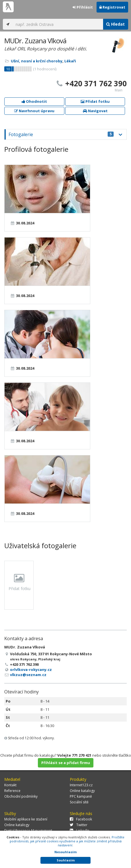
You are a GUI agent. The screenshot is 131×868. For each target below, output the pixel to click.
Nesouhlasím (65, 852)
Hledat (115, 24)
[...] (58, 24)
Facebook (81, 819)
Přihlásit (83, 7)
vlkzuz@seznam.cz (28, 675)
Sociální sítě (79, 802)
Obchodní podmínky (21, 796)
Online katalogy (82, 791)
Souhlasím (66, 860)
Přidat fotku (95, 101)
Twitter (79, 825)
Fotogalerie (61, 134)
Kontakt (10, 785)
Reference (12, 791)
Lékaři (70, 61)
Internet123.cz (81, 785)
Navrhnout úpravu (34, 111)
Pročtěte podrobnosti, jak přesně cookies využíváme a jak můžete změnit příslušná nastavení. (67, 841)
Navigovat (95, 111)
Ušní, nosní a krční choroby (37, 61)
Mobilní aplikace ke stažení (26, 819)
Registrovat (112, 7)
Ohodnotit (34, 101)
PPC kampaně (81, 796)
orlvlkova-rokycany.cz (31, 670)
